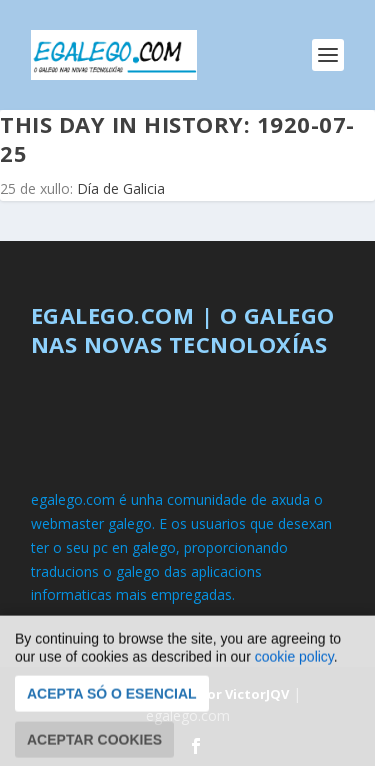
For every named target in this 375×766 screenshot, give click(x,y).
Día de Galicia (121, 188)
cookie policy (294, 674)
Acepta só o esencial (112, 711)
